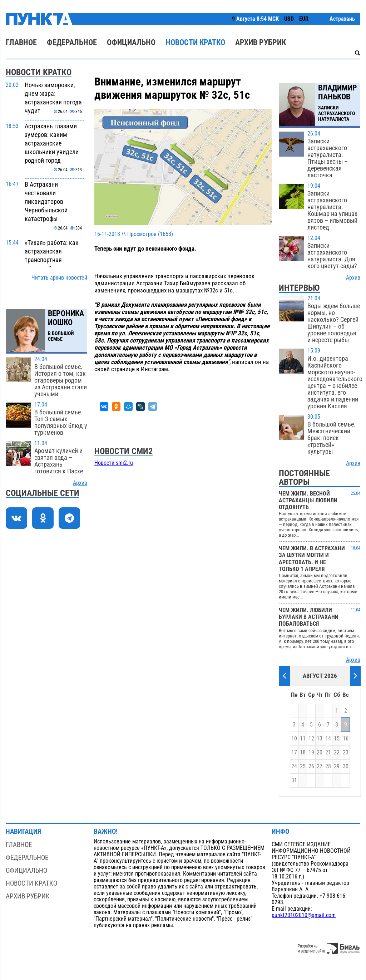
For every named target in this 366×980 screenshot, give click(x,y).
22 (337, 753)
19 (311, 753)
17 (294, 753)
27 (320, 767)
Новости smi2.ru (114, 463)
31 (294, 780)
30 (346, 767)
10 (294, 739)
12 (311, 739)
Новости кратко (195, 42)
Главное (21, 42)
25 (303, 767)
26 (311, 767)
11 (303, 739)
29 (337, 767)
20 (320, 753)
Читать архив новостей (59, 278)
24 (294, 767)
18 (303, 753)
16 (346, 739)
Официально (131, 42)
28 (328, 767)
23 (346, 753)
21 (328, 753)
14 (328, 739)
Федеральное (72, 42)
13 (320, 739)
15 (337, 739)
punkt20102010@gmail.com (304, 915)
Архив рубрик (261, 42)
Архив (80, 483)
